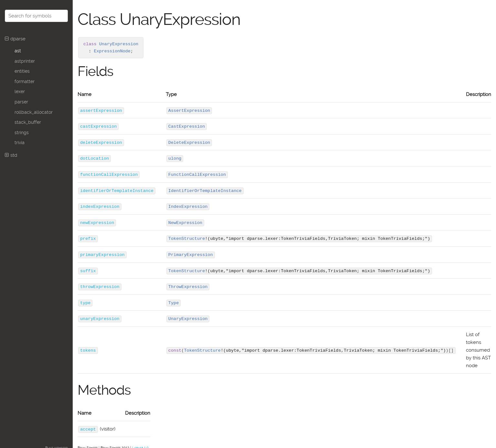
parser (21, 102)
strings (22, 133)
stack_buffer (28, 122)
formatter (25, 81)
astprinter (25, 61)
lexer (20, 91)
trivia (20, 143)
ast (18, 51)
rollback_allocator (34, 112)
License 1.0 (140, 445)
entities (22, 71)
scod (64, 445)
